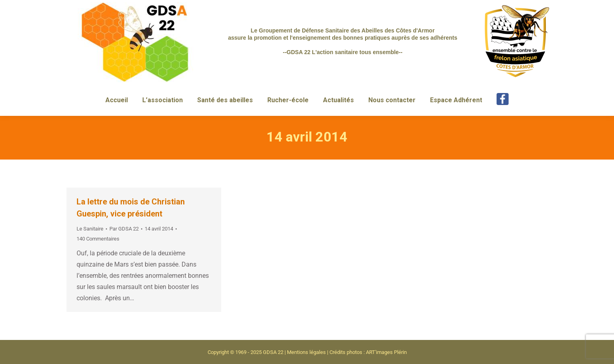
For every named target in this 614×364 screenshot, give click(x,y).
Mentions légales (306, 352)
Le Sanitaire (90, 229)
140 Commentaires (98, 239)
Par (124, 229)
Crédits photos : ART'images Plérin (368, 352)
